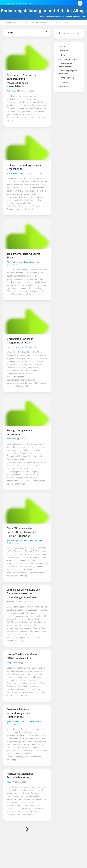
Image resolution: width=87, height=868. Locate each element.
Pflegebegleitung (68, 78)
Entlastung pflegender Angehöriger (68, 72)
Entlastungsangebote (15, 541)
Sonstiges (21, 174)
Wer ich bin (17, 23)
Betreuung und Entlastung (35, 23)
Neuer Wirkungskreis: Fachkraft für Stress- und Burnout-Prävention (21, 533)
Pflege (13, 91)
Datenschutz (65, 23)
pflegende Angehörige (21, 262)
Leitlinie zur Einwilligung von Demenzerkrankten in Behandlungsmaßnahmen (23, 594)
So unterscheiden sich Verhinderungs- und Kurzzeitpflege (19, 714)
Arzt (8, 91)
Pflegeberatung (19, 348)
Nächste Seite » (27, 830)
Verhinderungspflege (33, 722)
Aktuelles (8, 23)
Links (63, 55)
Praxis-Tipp (35, 262)
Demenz (14, 602)
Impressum (54, 23)
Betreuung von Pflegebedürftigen (66, 65)
